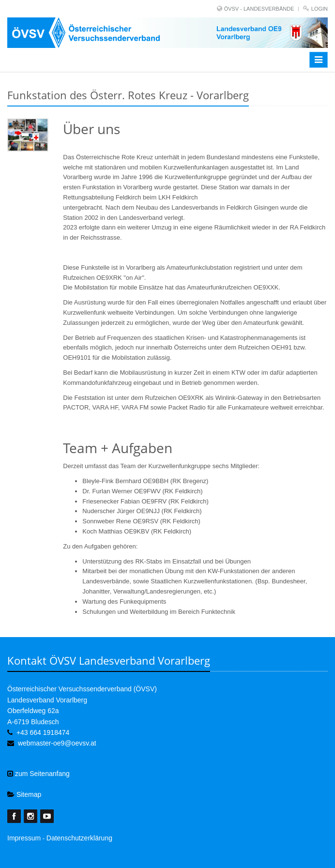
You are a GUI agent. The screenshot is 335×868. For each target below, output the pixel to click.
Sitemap (24, 794)
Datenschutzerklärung (79, 838)
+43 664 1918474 (43, 732)
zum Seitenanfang (38, 774)
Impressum (24, 838)
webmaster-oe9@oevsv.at (57, 743)
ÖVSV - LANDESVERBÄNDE (259, 9)
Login (320, 9)
